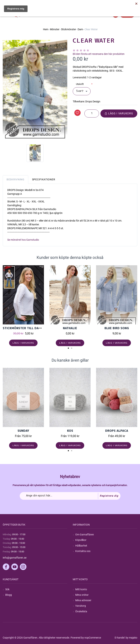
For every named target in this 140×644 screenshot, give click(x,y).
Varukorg (81, 606)
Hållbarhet (81, 546)
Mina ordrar (82, 595)
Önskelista (81, 611)
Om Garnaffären (85, 535)
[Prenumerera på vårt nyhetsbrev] (70, 496)
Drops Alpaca (117, 431)
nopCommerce (93, 638)
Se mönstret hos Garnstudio (23, 240)
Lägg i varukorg (119, 113)
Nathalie (70, 328)
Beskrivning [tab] (15, 179)
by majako (131, 638)
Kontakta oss (83, 551)
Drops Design (93, 101)
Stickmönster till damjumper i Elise (33, 328)
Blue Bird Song (117, 328)
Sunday (23, 431)
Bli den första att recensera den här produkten (99, 54)
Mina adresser (83, 600)
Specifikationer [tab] (44, 179)
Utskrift (80, 84)
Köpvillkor (81, 540)
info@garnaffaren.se (15, 558)
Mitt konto (81, 589)
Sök (7, 589)
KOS (70, 431)
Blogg (9, 595)
